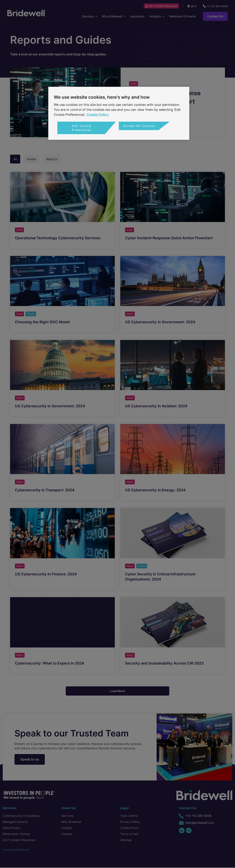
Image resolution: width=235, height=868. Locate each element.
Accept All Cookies (139, 126)
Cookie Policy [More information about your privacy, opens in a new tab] (98, 115)
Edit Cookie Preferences (82, 128)
